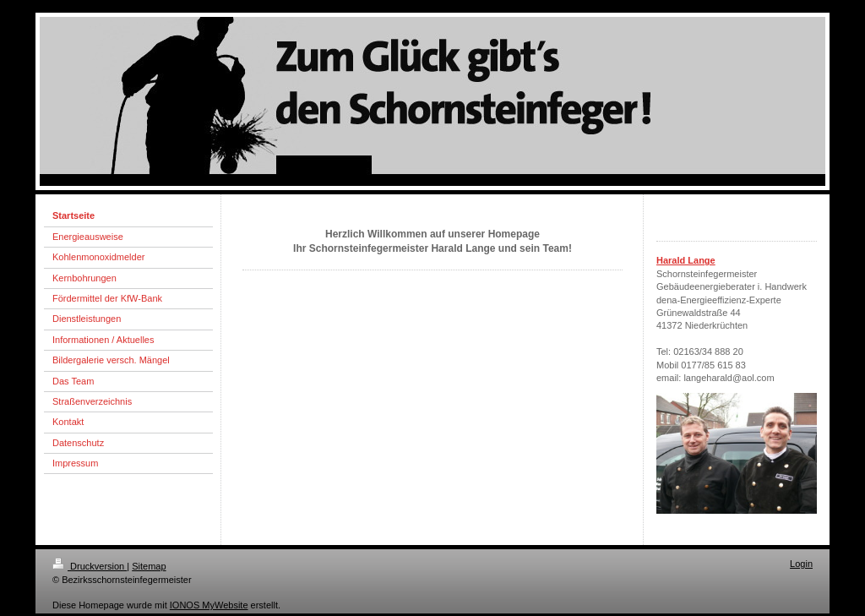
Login (801, 564)
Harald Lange (686, 260)
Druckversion (90, 566)
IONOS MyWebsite (209, 605)
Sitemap (149, 566)
